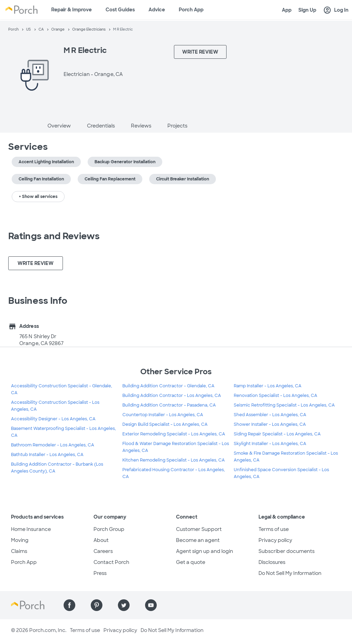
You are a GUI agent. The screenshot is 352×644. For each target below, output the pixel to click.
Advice (157, 10)
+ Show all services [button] (38, 197)
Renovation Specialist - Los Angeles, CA (276, 396)
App (287, 10)
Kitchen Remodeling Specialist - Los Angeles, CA (174, 460)
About (101, 540)
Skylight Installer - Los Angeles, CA (270, 444)
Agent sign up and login (205, 551)
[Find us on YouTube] (151, 605)
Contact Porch (111, 562)
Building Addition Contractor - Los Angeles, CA (172, 396)
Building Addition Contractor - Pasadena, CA (169, 405)
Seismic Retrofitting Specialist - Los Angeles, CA (284, 405)
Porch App (191, 10)
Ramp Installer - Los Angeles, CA (268, 386)
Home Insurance (31, 529)
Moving (20, 540)
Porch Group (109, 529)
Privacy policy (275, 540)
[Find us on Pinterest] (97, 605)
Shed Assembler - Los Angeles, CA (270, 415)
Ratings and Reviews (54, 236)
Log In (336, 10)
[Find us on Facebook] (69, 605)
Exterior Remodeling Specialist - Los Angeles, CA (174, 434)
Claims (19, 551)
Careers (103, 551)
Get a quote (191, 562)
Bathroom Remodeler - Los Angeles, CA (53, 445)
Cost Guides (120, 10)
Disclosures (272, 562)
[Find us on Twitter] (124, 605)
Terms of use (274, 529)
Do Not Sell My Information (290, 573)
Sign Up (307, 10)
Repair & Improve (71, 10)
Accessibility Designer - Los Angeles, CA (53, 419)
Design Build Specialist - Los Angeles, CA (165, 424)
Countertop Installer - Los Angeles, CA (163, 415)
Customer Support (199, 529)
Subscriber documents (287, 551)
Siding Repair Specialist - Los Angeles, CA (277, 434)
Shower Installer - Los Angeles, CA (270, 424)
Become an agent (198, 540)
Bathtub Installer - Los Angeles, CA (47, 455)
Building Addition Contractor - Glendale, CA (168, 386)
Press (100, 573)
